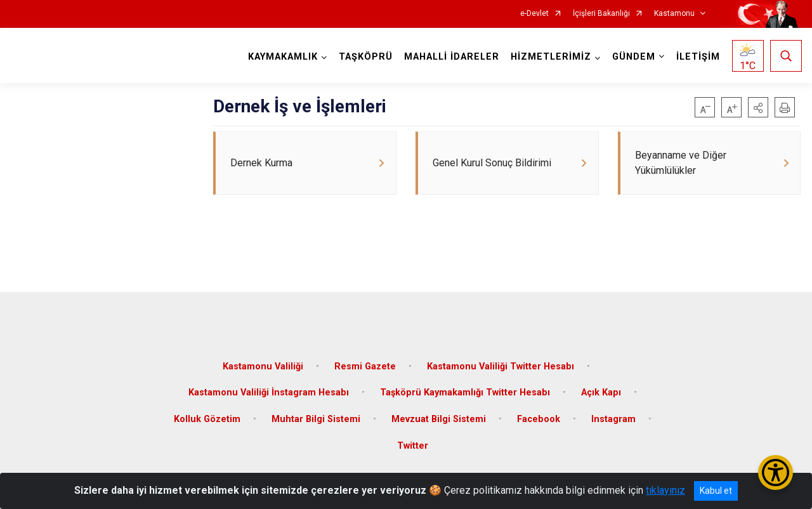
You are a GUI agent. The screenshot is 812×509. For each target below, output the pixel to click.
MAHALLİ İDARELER (451, 57)
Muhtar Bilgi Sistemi (316, 416)
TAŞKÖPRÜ (365, 57)
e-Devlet (534, 14)
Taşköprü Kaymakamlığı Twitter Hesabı (465, 390)
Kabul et (716, 491)
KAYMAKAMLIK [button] (282, 57)
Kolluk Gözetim (207, 416)
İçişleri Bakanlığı (601, 14)
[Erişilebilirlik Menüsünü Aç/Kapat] (776, 473)
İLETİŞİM (697, 57)
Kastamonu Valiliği (263, 363)
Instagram (613, 416)
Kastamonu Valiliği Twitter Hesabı (501, 363)
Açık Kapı (601, 390)
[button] (758, 107)
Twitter (413, 443)
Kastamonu (674, 14)
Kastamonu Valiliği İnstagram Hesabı (269, 390)
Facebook (539, 416)
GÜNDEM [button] (633, 57)
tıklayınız (665, 490)
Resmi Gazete (365, 363)
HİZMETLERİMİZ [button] (550, 57)
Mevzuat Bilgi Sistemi (439, 416)
